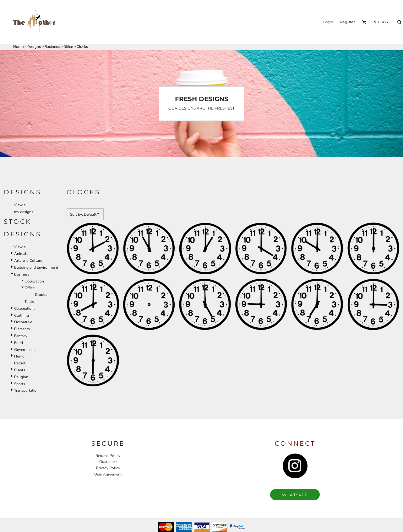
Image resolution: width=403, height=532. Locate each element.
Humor (20, 356)
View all (21, 205)
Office (68, 47)
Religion (21, 377)
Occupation (34, 281)
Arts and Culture (28, 261)
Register (347, 22)
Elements (22, 329)
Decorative (23, 322)
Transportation (26, 390)
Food (19, 343)
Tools (29, 302)
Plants (20, 370)
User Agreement (108, 474)
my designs (24, 212)
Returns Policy (108, 456)
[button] (364, 22)
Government (25, 350)
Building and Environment (36, 267)
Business (52, 47)
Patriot (20, 363)
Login (328, 22)
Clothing (22, 315)
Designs (34, 47)
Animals (21, 254)
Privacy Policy (108, 468)
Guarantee (108, 462)
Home (18, 47)
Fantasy (21, 336)
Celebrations (25, 309)
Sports (20, 384)
